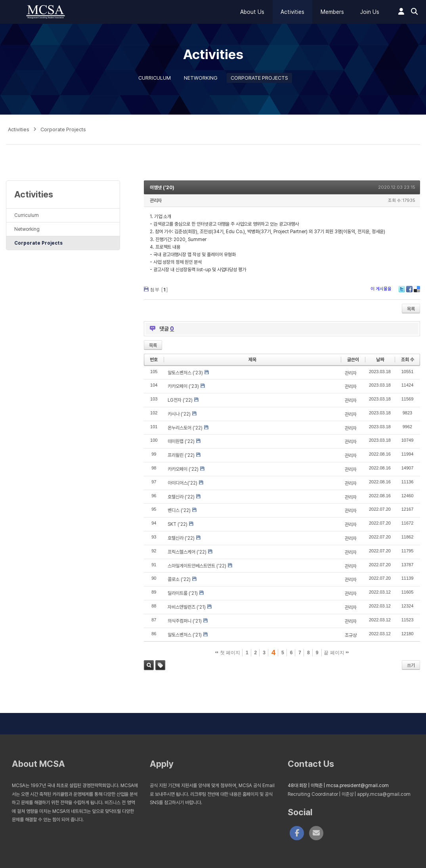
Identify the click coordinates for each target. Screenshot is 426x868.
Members (332, 12)
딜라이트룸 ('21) (183, 593)
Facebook (409, 289)
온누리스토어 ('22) (185, 428)
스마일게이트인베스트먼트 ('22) (197, 566)
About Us (252, 12)
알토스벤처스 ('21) (185, 635)
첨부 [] (159, 289)
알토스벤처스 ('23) (185, 373)
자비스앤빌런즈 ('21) (187, 607)
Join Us (370, 12)
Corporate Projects (259, 78)
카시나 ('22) (179, 414)
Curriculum (155, 78)
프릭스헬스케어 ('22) (187, 552)
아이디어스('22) (182, 483)
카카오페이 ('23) (183, 386)
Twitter (402, 289)
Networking (201, 78)
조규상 (351, 635)
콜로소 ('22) (179, 579)
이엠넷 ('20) (162, 188)
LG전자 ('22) (180, 400)
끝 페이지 (336, 653)
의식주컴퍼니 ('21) (185, 621)
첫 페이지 (228, 653)
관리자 (156, 201)
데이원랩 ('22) (181, 441)
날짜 (380, 360)
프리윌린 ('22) (181, 455)
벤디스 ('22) (179, 510)
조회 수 (408, 360)
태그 (160, 665)
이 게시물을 (381, 289)
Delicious (417, 289)
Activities (292, 12)
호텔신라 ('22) (181, 497)
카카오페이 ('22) (183, 469)
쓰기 (411, 665)
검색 (149, 665)
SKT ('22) (178, 524)
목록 (411, 309)
